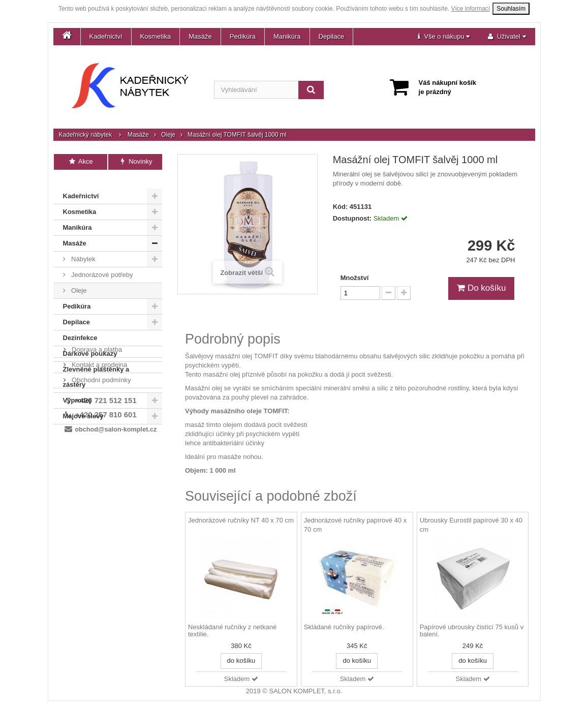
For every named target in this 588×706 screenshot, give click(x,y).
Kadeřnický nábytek (86, 135)
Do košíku (481, 288)
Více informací (471, 9)
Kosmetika (156, 36)
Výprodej (77, 389)
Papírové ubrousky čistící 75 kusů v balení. (472, 631)
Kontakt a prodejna (99, 446)
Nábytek (83, 247)
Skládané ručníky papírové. (344, 627)
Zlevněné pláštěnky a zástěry (96, 365)
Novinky (135, 161)
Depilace (332, 36)
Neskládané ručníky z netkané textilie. (232, 631)
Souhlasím (511, 9)
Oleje (168, 135)
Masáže (200, 36)
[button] (444, 37)
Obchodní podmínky (101, 461)
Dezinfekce (80, 326)
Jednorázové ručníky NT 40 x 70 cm (241, 520)
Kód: (341, 207)
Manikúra (287, 36)
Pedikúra (243, 36)
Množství (355, 278)
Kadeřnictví (106, 36)
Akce (81, 161)
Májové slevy (83, 404)
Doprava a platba (96, 431)
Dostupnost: (352, 218)
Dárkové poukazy (90, 342)
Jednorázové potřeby (101, 263)
